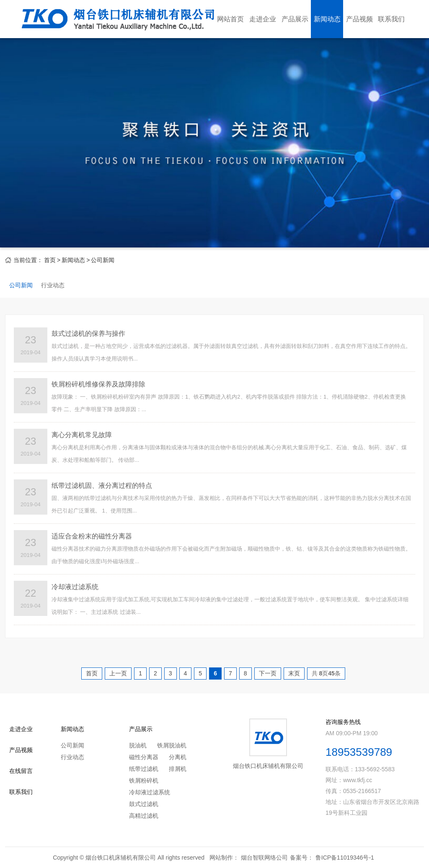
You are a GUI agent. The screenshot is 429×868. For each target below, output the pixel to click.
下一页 (268, 673)
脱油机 (138, 745)
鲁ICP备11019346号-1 (345, 858)
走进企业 (263, 19)
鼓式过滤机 (144, 804)
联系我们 (391, 19)
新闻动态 (327, 19)
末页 (294, 673)
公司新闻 (103, 260)
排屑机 (178, 769)
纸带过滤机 (144, 769)
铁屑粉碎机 (144, 780)
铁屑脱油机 (172, 745)
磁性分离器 (144, 757)
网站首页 (230, 19)
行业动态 (53, 285)
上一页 (118, 673)
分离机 (178, 757)
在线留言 (21, 771)
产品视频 (359, 19)
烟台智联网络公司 (264, 858)
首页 (50, 260)
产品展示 (295, 19)
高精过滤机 (144, 816)
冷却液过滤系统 (150, 792)
